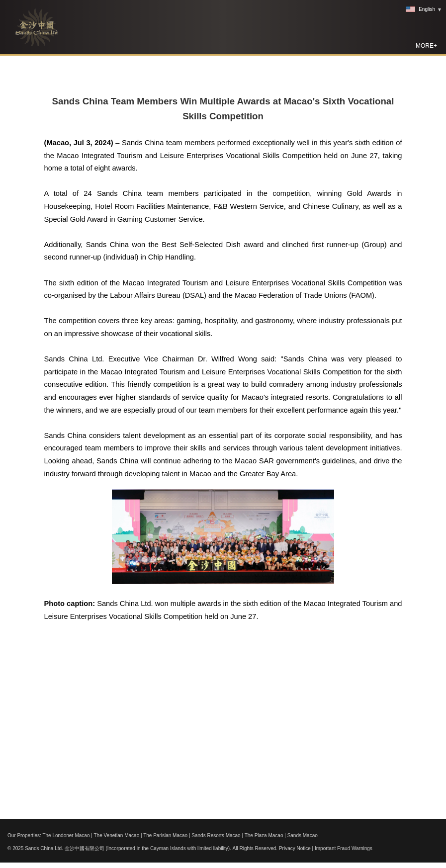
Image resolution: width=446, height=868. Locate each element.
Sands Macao (303, 835)
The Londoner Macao (66, 835)
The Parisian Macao (165, 835)
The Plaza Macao (264, 835)
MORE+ (426, 46)
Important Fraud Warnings (344, 848)
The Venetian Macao (116, 835)
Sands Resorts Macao (216, 835)
